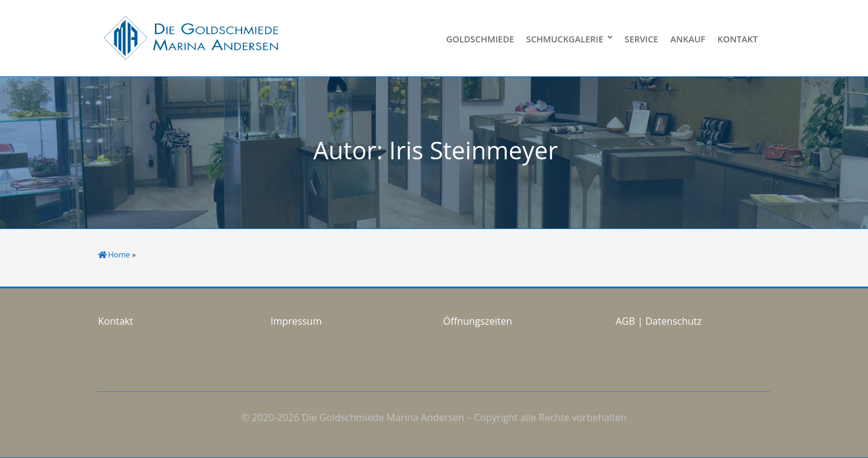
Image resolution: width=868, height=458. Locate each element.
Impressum (296, 321)
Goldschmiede (480, 39)
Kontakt (738, 39)
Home (119, 254)
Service (642, 39)
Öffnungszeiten (478, 321)
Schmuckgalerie (565, 39)
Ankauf (688, 39)
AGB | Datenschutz (659, 321)
